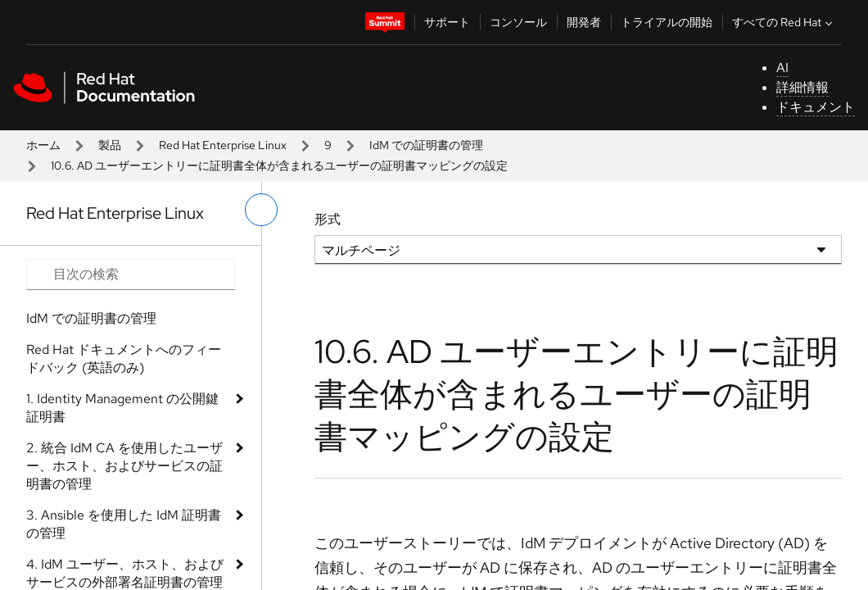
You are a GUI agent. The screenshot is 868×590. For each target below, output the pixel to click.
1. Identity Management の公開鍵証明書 (122, 408)
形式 (328, 219)
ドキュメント (816, 107)
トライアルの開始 (667, 22)
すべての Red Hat (784, 22)
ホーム (43, 145)
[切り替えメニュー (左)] (261, 210)
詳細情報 (802, 87)
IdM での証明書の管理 (426, 145)
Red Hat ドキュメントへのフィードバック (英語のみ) (124, 359)
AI (782, 68)
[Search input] (131, 275)
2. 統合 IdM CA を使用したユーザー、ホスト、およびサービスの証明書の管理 (124, 466)
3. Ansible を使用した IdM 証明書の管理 (124, 524)
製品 (110, 145)
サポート (447, 22)
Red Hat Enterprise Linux (223, 145)
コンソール (518, 22)
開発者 (584, 22)
